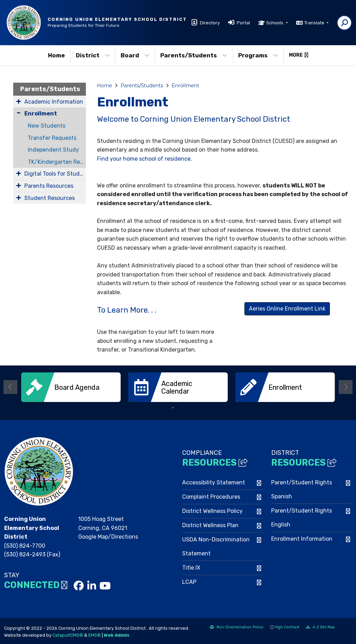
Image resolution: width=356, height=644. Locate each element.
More (299, 55)
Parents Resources (49, 186)
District (93, 55)
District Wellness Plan (210, 525)
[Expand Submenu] (19, 101)
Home (56, 55)
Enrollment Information (302, 538)
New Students (47, 126)
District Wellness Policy (212, 510)
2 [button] (183, 407)
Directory (210, 23)
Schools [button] (275, 23)
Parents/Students (194, 55)
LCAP (189, 581)
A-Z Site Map (320, 627)
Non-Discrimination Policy (237, 627)
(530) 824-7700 (25, 545)
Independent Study (53, 150)
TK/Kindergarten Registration (57, 162)
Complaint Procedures (211, 496)
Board (135, 55)
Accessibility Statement (214, 482)
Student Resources (50, 198)
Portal (243, 23)
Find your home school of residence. (144, 159)
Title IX (191, 567)
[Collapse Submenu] (19, 113)
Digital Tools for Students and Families (55, 174)
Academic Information (54, 102)
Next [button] (346, 387)
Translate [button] (315, 23)
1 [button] (173, 407)
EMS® (95, 635)
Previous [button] (10, 387)
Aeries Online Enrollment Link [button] (287, 309)
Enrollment (41, 114)
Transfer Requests (52, 138)
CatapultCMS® (68, 635)
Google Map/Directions (108, 536)
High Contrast (287, 626)
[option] (71, 387)
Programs (258, 55)
